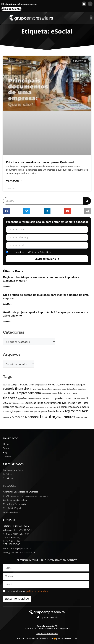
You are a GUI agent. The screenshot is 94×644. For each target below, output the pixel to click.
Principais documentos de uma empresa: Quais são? (40, 162)
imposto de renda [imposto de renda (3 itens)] (64, 398)
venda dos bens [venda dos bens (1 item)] (82, 417)
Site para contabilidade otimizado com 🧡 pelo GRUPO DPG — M (47, 638)
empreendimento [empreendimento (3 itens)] (29, 393)
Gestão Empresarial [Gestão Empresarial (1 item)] (34, 399)
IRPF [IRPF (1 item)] (11, 403)
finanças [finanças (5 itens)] (10, 398)
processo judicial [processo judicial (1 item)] (40, 411)
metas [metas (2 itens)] (71, 403)
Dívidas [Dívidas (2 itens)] (12, 393)
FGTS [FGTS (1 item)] (75, 393)
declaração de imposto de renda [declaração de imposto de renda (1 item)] (54, 389)
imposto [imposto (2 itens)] (46, 398)
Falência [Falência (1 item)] (45, 393)
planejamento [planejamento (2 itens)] (65, 407)
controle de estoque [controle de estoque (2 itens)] (74, 385)
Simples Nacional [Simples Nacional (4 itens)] (25, 417)
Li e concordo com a (30, 252)
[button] (91, 18)
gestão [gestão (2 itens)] (22, 398)
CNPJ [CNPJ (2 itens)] (32, 385)
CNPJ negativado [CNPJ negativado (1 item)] (41, 385)
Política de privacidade (47, 633)
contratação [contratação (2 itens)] (55, 385)
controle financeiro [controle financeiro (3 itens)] (16, 389)
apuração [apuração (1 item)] (7, 385)
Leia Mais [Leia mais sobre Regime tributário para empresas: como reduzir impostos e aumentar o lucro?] (7, 287)
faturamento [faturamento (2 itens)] (65, 393)
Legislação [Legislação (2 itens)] (30, 403)
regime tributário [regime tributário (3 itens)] (77, 411)
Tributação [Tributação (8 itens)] (50, 416)
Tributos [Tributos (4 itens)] (69, 417)
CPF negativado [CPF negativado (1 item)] (35, 389)
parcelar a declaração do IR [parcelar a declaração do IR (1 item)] (36, 407)
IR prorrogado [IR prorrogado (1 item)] (19, 403)
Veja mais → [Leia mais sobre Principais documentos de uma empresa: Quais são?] (14, 181)
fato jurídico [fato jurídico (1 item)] (53, 393)
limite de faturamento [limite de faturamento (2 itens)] (49, 403)
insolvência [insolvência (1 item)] (81, 399)
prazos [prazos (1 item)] (19, 411)
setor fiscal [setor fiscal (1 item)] (7, 417)
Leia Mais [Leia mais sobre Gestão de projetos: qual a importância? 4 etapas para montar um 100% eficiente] (7, 322)
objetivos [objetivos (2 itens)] (20, 407)
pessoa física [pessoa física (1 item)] (52, 407)
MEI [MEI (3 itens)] (65, 403)
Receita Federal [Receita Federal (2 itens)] (56, 411)
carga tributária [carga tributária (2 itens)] (19, 385)
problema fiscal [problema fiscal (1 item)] (28, 411)
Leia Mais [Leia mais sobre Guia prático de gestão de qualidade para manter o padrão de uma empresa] (7, 304)
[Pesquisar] (87, 201)
